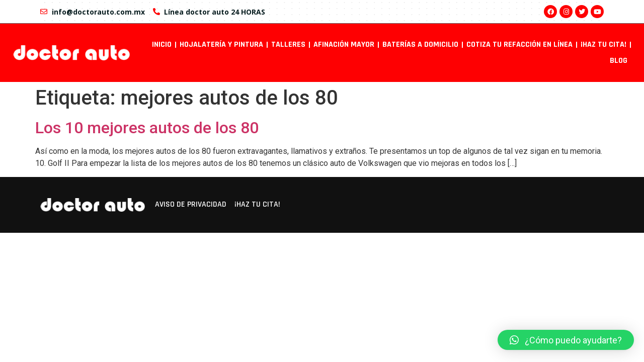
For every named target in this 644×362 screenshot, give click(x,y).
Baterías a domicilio (420, 44)
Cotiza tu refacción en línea (519, 44)
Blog (619, 61)
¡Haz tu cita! (603, 44)
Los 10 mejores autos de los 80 (147, 128)
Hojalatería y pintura (221, 44)
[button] (566, 340)
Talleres (288, 44)
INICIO (162, 44)
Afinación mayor (344, 44)
